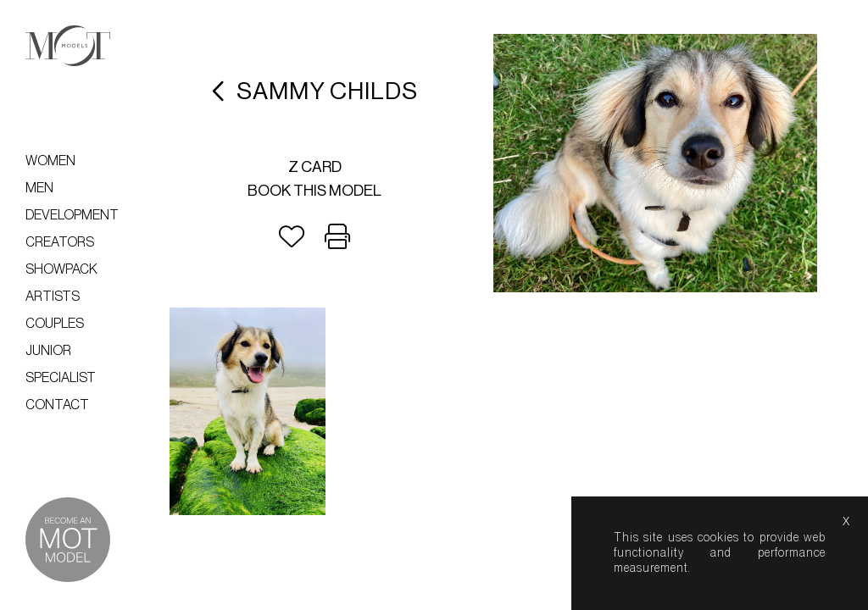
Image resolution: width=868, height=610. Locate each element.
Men (39, 188)
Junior (48, 351)
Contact (57, 405)
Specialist (61, 378)
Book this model (314, 191)
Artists (53, 297)
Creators (60, 242)
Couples (55, 324)
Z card (315, 167)
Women (50, 161)
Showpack (61, 269)
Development (72, 215)
